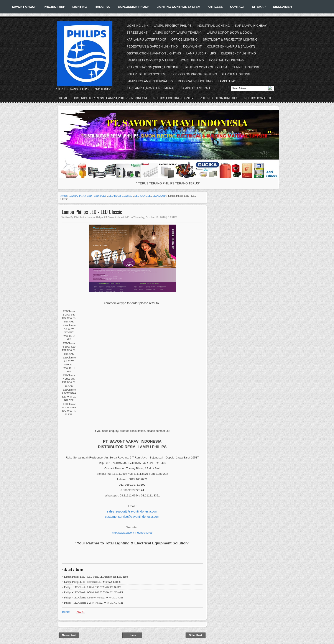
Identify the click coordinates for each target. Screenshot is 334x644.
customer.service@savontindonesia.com (132, 517)
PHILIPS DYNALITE (258, 98)
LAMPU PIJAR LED (81, 196)
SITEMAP (259, 7)
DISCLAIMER (282, 7)
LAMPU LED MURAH (195, 88)
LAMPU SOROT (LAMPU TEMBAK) (177, 33)
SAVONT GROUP (24, 7)
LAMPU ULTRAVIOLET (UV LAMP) (150, 60)
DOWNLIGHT (192, 46)
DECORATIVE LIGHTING (195, 81)
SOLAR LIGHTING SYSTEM (146, 74)
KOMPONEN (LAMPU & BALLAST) (231, 46)
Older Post (195, 635)
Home (64, 98)
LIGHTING (80, 7)
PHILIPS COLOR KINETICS (219, 98)
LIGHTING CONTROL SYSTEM (178, 7)
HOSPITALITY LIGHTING (226, 60)
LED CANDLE (142, 196)
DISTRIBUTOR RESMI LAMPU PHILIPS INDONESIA (111, 98)
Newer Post (69, 635)
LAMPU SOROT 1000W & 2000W (230, 33)
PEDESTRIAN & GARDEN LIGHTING (152, 46)
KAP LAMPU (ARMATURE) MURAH (151, 88)
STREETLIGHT (137, 33)
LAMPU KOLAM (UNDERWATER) (150, 81)
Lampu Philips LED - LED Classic (92, 212)
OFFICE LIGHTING (185, 39)
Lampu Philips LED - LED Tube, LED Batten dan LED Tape (96, 577)
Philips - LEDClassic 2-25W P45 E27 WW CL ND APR (94, 603)
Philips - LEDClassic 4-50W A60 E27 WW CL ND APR (94, 592)
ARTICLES (215, 7)
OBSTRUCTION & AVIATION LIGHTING (154, 53)
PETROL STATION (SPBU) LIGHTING (152, 67)
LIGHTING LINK (137, 26)
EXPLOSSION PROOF (134, 7)
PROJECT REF (54, 7)
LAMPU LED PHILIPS (201, 53)
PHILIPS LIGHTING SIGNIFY (174, 98)
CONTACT (237, 7)
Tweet (66, 612)
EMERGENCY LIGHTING (239, 53)
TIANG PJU (102, 7)
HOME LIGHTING (192, 60)
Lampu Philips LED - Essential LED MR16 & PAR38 (92, 582)
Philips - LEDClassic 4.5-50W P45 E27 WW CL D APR (94, 598)
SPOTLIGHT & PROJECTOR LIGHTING (230, 39)
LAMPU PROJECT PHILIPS (173, 26)
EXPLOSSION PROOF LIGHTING (194, 74)
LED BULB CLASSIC (121, 196)
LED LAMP (159, 196)
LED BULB (100, 196)
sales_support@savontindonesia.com (132, 511)
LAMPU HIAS (227, 81)
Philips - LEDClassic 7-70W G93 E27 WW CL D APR (93, 587)
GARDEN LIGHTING (236, 74)
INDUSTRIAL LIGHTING (213, 26)
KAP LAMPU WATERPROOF (146, 39)
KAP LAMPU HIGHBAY (251, 26)
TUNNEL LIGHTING (246, 67)
